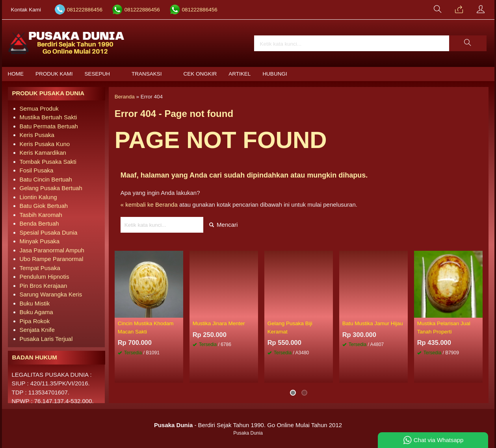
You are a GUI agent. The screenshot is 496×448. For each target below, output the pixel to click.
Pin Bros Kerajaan (44, 286)
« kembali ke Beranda (149, 205)
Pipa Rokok (35, 321)
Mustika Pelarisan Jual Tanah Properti (444, 327)
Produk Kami (54, 74)
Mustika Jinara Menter (219, 323)
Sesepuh (98, 74)
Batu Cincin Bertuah (46, 179)
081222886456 (85, 10)
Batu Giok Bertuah (44, 206)
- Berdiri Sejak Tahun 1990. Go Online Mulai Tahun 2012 (248, 425)
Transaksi (147, 74)
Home (16, 74)
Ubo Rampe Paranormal (52, 259)
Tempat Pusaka (40, 268)
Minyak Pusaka (40, 241)
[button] (468, 43)
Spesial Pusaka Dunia (49, 232)
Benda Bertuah (39, 223)
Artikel (240, 74)
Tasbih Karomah (41, 215)
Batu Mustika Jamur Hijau (373, 323)
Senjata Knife (37, 330)
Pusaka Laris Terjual (46, 339)
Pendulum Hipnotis (45, 277)
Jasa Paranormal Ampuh (52, 250)
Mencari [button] (224, 225)
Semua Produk (39, 108)
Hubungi (275, 74)
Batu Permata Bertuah (49, 126)
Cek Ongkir (200, 74)
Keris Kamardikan (43, 153)
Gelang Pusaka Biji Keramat (290, 327)
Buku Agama (36, 312)
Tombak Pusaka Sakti (48, 162)
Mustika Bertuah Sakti (48, 117)
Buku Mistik (35, 303)
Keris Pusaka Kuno (45, 144)
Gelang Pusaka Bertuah (51, 188)
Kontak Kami (26, 10)
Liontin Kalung (38, 197)
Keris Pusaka (37, 135)
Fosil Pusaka (37, 170)
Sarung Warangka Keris (51, 294)
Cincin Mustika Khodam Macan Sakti (146, 327)
